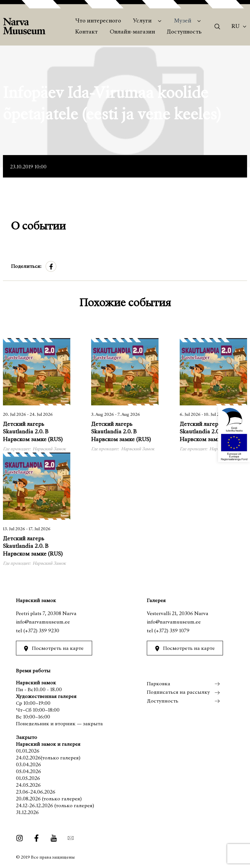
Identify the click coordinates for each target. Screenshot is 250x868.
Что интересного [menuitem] (98, 21)
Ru (236, 27)
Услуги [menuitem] (142, 21)
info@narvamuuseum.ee (43, 622)
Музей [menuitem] (183, 21)
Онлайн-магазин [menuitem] (132, 32)
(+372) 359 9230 (41, 631)
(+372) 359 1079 (172, 631)
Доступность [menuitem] (184, 32)
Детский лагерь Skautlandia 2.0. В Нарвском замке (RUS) (33, 432)
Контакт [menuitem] (86, 32)
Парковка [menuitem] (159, 684)
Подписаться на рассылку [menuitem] (178, 692)
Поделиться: (26, 267)
